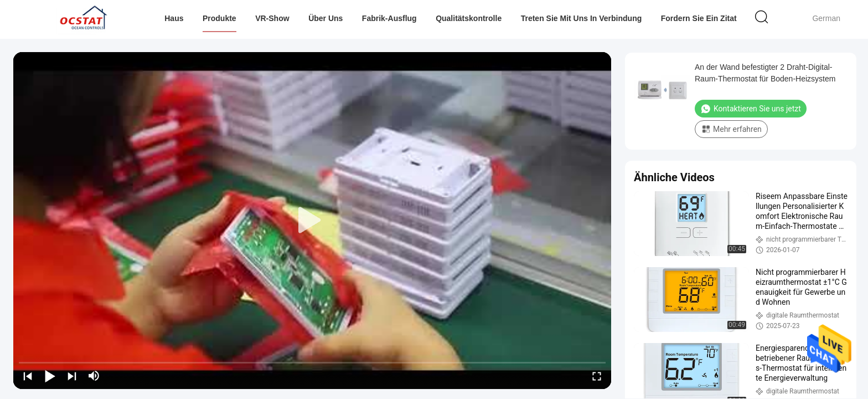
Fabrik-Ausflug (389, 18)
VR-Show (272, 18)
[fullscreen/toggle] (597, 376)
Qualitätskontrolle (469, 18)
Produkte (219, 18)
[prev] (28, 376)
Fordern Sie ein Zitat (699, 18)
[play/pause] (50, 376)
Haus (174, 18)
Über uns (325, 18)
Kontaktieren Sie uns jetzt (751, 109)
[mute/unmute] (94, 376)
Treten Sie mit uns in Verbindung (582, 18)
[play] (312, 221)
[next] (72, 376)
